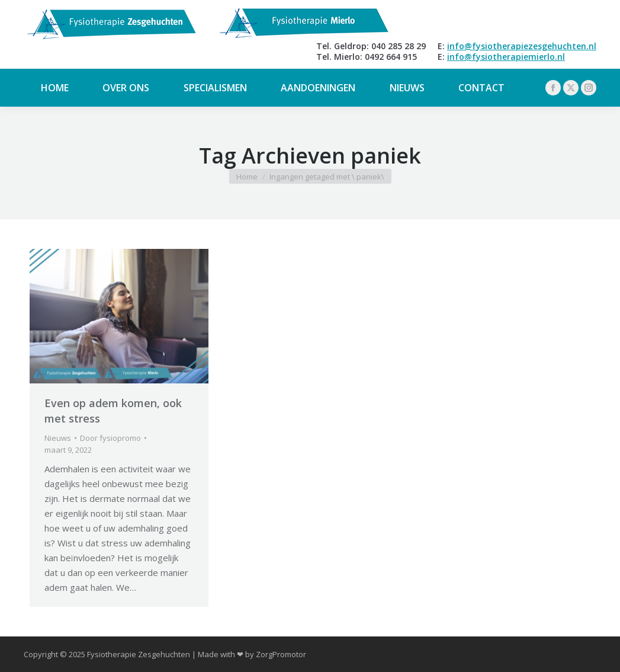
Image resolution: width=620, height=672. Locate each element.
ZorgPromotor (281, 654)
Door (110, 438)
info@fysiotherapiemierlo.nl (506, 57)
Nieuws (58, 438)
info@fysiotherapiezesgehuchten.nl (522, 46)
